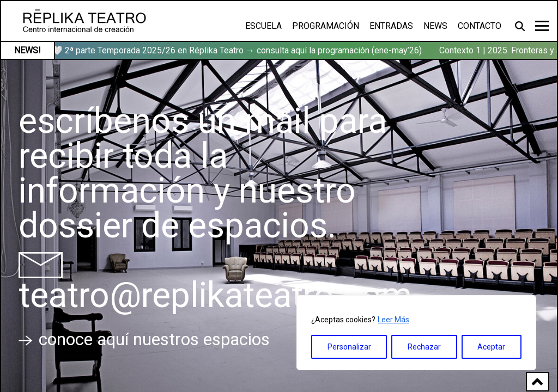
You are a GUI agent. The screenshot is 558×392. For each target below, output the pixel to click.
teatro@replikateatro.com (215, 295)
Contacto (480, 26)
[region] (416, 333)
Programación (326, 26)
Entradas (391, 26)
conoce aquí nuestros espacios (144, 339)
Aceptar (491, 347)
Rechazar (424, 347)
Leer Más (393, 320)
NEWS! (28, 50)
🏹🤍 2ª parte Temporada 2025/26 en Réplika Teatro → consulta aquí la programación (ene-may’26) (234, 50)
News (435, 26)
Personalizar (349, 347)
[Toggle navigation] (542, 26)
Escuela (263, 26)
